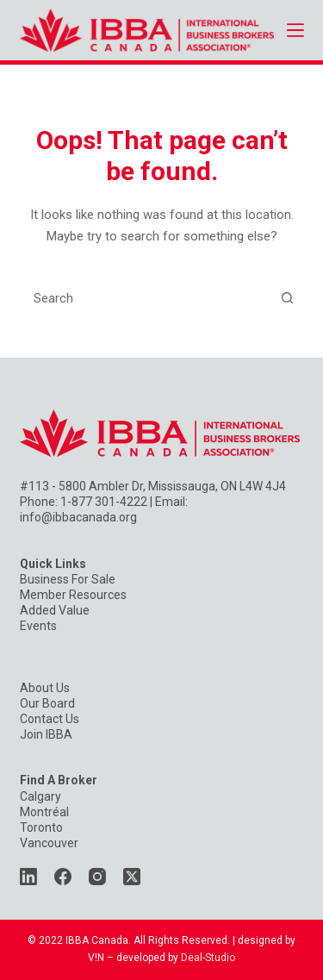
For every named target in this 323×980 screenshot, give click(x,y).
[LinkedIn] (28, 877)
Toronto (41, 827)
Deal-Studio (208, 958)
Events (38, 626)
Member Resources (73, 595)
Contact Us (50, 719)
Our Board (47, 703)
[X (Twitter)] (132, 877)
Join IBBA (46, 734)
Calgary (40, 796)
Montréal (44, 812)
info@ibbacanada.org (78, 517)
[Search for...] (146, 298)
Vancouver (49, 843)
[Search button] (288, 298)
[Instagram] (97, 877)
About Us (45, 688)
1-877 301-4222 (104, 502)
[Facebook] (63, 877)
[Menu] (295, 30)
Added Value (55, 610)
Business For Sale (68, 579)
